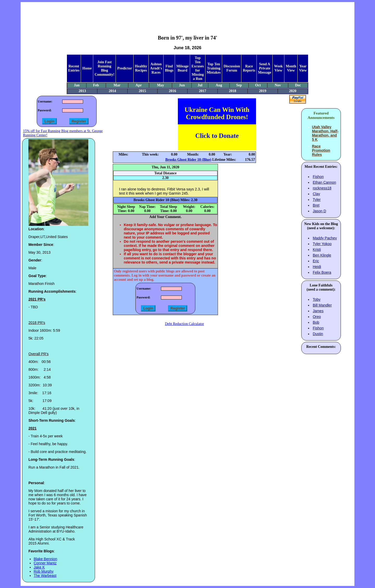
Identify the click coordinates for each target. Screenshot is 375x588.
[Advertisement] (187, 15)
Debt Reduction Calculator (184, 324)
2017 (203, 91)
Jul (200, 85)
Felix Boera (322, 272)
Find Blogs (169, 68)
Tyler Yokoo (322, 244)
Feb (96, 85)
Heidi (317, 267)
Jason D (319, 211)
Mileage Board (182, 68)
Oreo (317, 317)
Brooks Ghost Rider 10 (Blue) (188, 160)
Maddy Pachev (325, 238)
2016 (172, 91)
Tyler (317, 200)
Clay (316, 194)
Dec (298, 85)
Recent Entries (74, 68)
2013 (82, 91)
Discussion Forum (232, 68)
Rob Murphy (43, 571)
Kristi (317, 250)
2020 (293, 91)
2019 (263, 91)
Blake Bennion (45, 559)
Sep (239, 85)
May (161, 85)
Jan (77, 85)
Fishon (318, 177)
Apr (139, 85)
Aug (219, 85)
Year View (303, 68)
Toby (317, 299)
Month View (291, 68)
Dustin (318, 334)
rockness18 (322, 188)
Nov (278, 85)
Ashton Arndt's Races (156, 68)
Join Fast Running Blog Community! (104, 68)
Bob (316, 322)
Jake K (39, 567)
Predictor (125, 68)
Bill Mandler (322, 305)
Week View (278, 68)
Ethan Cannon (324, 182)
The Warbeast (45, 576)
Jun (182, 85)
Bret (316, 205)
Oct (258, 85)
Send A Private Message (265, 68)
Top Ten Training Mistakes (214, 68)
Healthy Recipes (141, 68)
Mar (117, 85)
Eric (316, 261)
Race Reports (249, 68)
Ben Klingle (322, 255)
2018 (233, 91)
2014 (112, 91)
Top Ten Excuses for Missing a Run (198, 68)
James (318, 311)
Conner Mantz (45, 563)
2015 (142, 91)
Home (87, 68)
